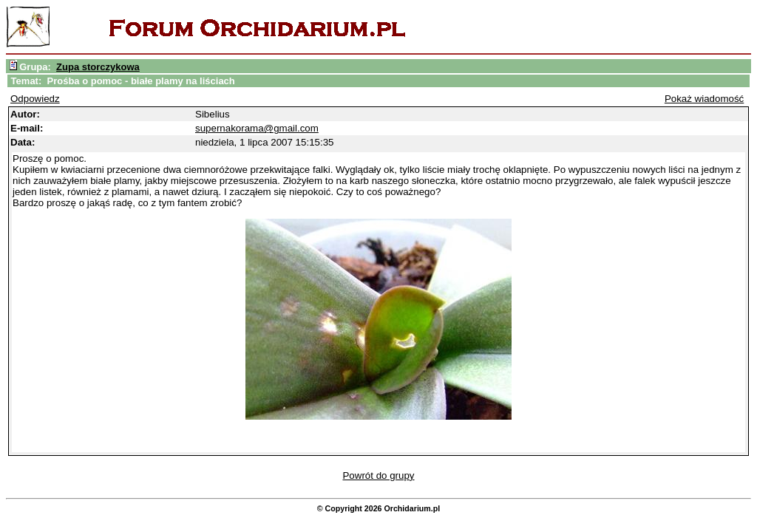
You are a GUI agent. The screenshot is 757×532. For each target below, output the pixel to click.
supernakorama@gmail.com (257, 128)
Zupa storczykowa (98, 67)
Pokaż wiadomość (704, 99)
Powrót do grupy (378, 475)
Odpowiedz (35, 99)
